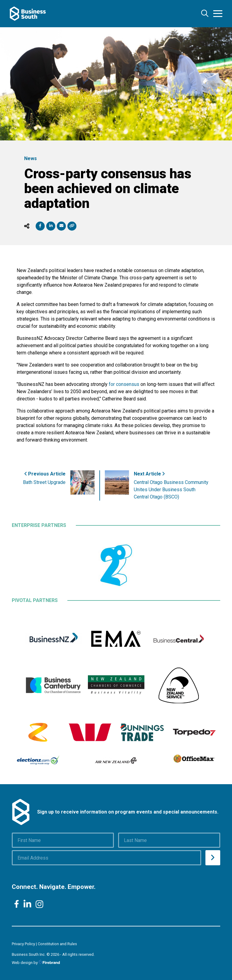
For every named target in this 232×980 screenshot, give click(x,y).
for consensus (124, 384)
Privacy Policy (23, 944)
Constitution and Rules (57, 944)
